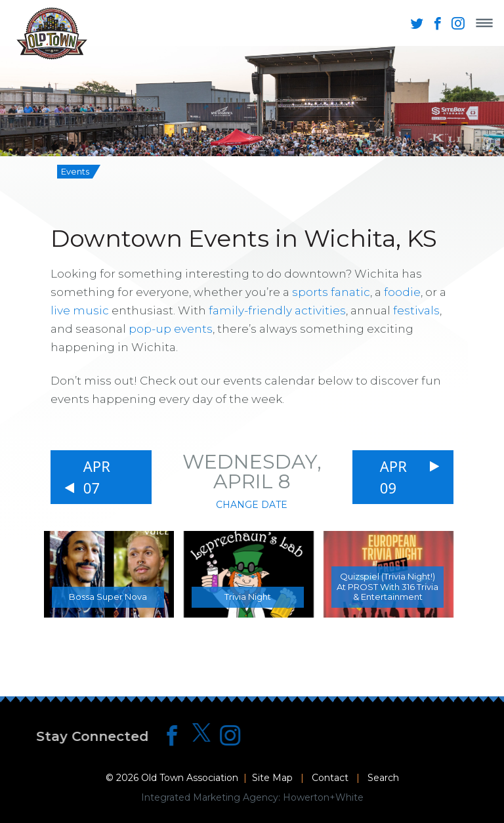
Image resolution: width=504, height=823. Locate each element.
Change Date (252, 505)
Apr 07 (97, 477)
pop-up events (171, 329)
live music (80, 310)
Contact (330, 778)
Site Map (272, 778)
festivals (416, 310)
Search (383, 778)
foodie (402, 292)
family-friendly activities (277, 310)
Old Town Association (190, 778)
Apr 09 (393, 477)
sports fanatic (331, 292)
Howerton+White (323, 797)
